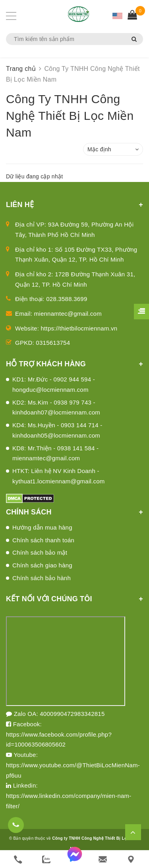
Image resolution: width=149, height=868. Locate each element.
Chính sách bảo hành (42, 578)
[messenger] (74, 859)
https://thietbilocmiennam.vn (79, 328)
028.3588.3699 (67, 299)
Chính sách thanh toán (43, 540)
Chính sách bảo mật (40, 552)
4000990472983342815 (72, 714)
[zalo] (46, 859)
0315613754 (53, 343)
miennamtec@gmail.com (68, 314)
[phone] (18, 859)
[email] (103, 859)
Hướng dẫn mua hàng (42, 527)
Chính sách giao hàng (42, 565)
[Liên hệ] (131, 859)
